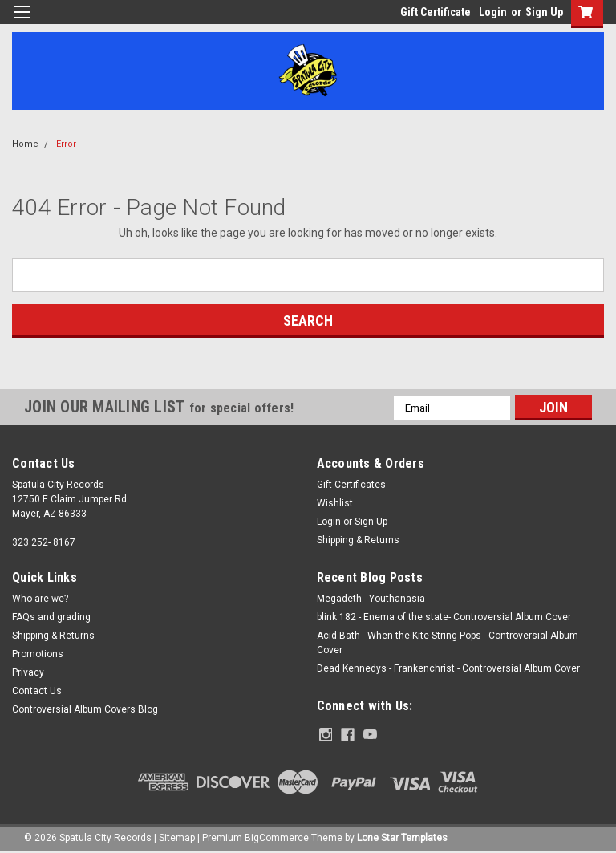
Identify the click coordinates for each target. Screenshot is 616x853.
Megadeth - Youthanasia (371, 599)
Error (66, 144)
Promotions (38, 654)
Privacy (28, 672)
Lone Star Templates (402, 837)
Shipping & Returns (358, 540)
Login (493, 12)
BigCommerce (277, 837)
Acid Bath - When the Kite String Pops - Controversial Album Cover (448, 643)
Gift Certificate (436, 12)
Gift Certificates (351, 485)
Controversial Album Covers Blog (85, 709)
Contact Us (37, 691)
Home (25, 144)
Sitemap (177, 837)
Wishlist (335, 503)
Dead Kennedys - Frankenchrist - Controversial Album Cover (448, 668)
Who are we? (40, 599)
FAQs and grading (51, 617)
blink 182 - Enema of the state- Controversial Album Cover (444, 617)
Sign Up (544, 12)
